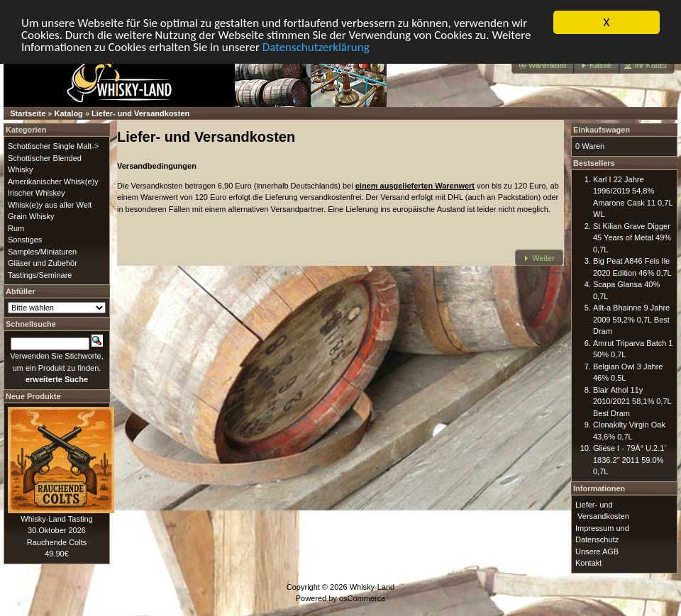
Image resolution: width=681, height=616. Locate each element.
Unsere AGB (597, 551)
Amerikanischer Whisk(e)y (53, 181)
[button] (543, 66)
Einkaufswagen (602, 130)
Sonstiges (25, 240)
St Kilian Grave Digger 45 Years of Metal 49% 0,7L (632, 237)
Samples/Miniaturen (42, 251)
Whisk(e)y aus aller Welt (50, 204)
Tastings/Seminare (40, 274)
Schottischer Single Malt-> (53, 146)
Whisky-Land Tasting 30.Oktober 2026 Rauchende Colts (56, 530)
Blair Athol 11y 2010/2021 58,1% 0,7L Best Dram (632, 401)
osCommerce (362, 598)
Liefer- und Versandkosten (140, 113)
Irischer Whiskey (37, 193)
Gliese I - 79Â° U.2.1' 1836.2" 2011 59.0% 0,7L (630, 460)
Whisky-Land (372, 586)
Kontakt (588, 563)
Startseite (28, 113)
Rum (16, 228)
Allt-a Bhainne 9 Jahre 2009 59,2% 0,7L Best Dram (631, 319)
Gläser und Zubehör (43, 263)
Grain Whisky (31, 216)
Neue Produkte (33, 396)
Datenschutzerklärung (316, 46)
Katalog (69, 113)
